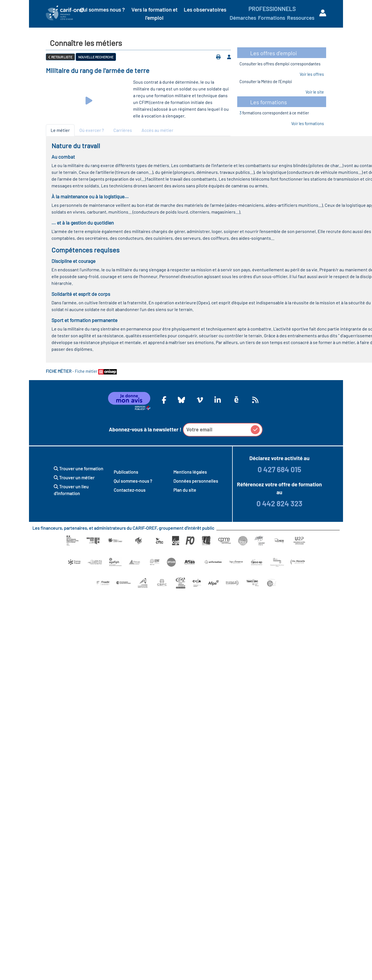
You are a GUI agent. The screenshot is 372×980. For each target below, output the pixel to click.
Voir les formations (308, 124)
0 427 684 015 (279, 469)
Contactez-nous (130, 490)
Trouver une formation (79, 468)
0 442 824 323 (279, 503)
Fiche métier (96, 371)
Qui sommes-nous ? (133, 481)
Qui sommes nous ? (103, 9)
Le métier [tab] (60, 130)
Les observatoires (205, 9)
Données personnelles (196, 481)
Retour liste (60, 57)
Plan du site (185, 490)
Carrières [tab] (123, 130)
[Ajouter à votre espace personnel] (229, 57)
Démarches (243, 18)
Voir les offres (312, 74)
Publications (126, 472)
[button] (255, 430)
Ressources (301, 18)
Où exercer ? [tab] (92, 130)
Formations (272, 18)
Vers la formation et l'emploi (154, 14)
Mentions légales (190, 472)
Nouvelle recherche (96, 57)
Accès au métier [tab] (157, 130)
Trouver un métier (74, 477)
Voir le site (315, 92)
